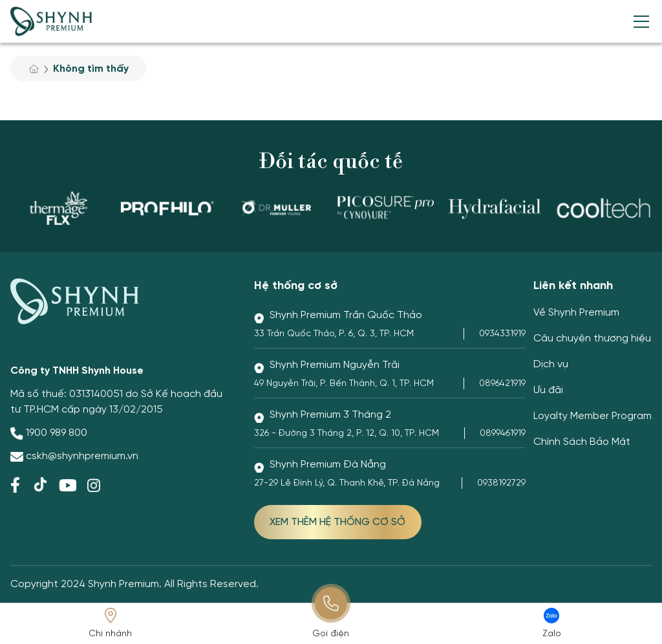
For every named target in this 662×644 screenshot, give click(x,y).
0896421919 (502, 384)
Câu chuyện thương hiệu (592, 338)
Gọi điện (331, 634)
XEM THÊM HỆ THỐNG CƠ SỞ (337, 522)
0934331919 (502, 334)
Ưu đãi (548, 390)
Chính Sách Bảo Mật (582, 442)
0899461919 (503, 434)
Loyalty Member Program (593, 416)
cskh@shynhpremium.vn (82, 456)
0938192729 (501, 483)
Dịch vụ (551, 364)
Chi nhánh (110, 634)
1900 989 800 (57, 433)
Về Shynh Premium (576, 313)
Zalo (552, 634)
